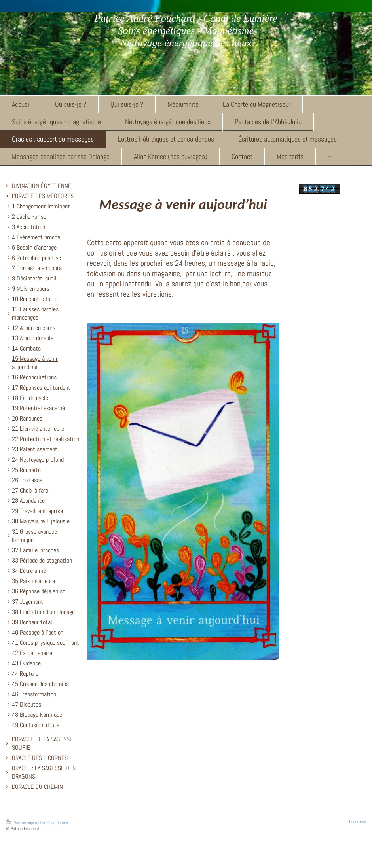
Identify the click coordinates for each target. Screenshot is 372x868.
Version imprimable (26, 823)
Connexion (358, 821)
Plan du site (58, 823)
